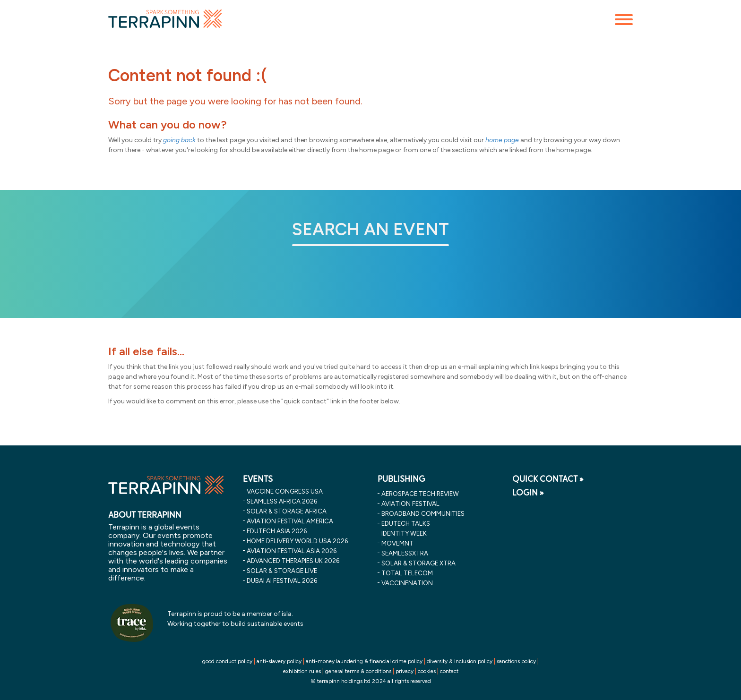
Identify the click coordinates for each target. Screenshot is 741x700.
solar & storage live (282, 571)
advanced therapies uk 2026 (293, 561)
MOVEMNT (397, 543)
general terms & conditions (358, 671)
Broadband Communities (423, 513)
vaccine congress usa (285, 491)
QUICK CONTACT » (548, 479)
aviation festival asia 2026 (292, 551)
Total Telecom (407, 573)
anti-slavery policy (279, 661)
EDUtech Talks (406, 523)
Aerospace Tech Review (420, 494)
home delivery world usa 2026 (297, 541)
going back (179, 140)
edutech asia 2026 (277, 531)
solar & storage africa (287, 511)
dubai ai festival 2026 (282, 580)
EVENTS (258, 479)
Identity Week (404, 533)
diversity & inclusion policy (460, 661)
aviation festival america (290, 521)
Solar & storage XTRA (418, 563)
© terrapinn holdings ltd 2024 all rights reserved (371, 681)
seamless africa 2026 (282, 501)
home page (502, 140)
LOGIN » (528, 493)
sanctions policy (516, 661)
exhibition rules (302, 671)
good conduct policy (227, 661)
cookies (427, 671)
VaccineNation (407, 583)
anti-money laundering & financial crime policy (364, 661)
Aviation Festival (410, 504)
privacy (405, 671)
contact (449, 671)
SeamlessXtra (405, 553)
